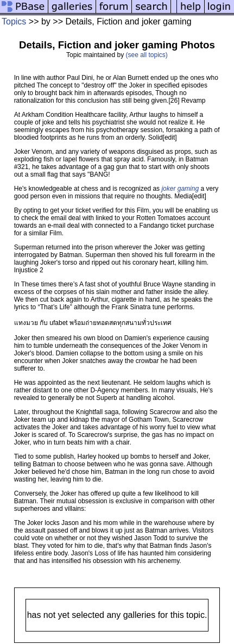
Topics (14, 21)
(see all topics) (147, 55)
